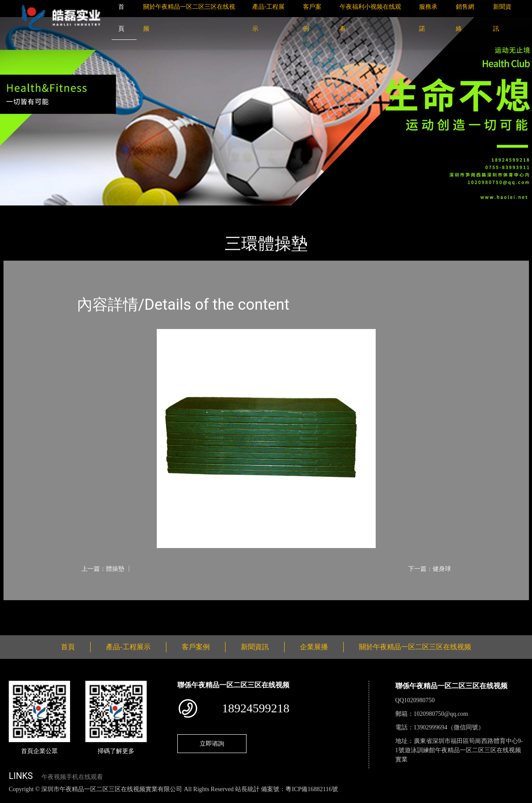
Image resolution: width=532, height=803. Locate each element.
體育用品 (100, 211)
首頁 (18, 211)
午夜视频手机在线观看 (72, 777)
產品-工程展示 (56, 211)
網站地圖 (13, 798)
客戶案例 (196, 647)
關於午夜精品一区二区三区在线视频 (415, 647)
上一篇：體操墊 (103, 569)
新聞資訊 (255, 647)
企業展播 (314, 647)
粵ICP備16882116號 (312, 789)
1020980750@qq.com (441, 714)
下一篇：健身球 (430, 569)
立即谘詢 (212, 743)
